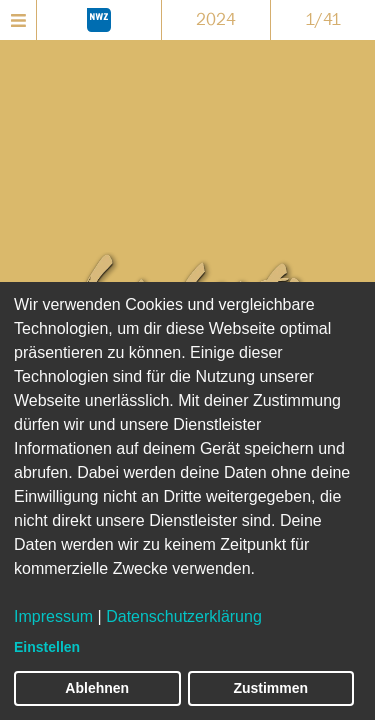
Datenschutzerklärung (184, 616)
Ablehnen (97, 688)
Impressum (53, 616)
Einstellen (47, 647)
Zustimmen (270, 688)
